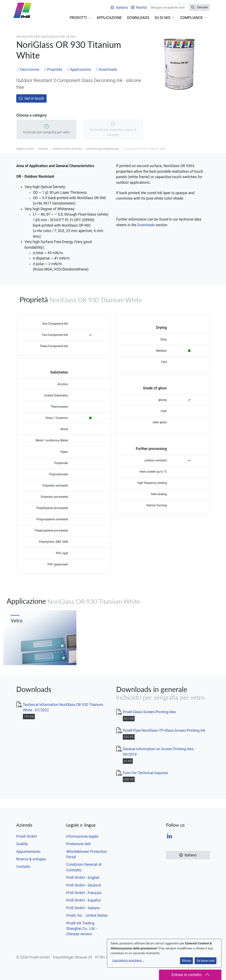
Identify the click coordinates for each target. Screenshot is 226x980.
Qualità (22, 844)
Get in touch (31, 98)
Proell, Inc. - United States (87, 915)
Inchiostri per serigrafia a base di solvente (113, 130)
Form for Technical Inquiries (145, 773)
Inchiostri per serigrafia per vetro (46, 130)
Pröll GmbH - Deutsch (84, 885)
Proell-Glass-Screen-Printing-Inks (149, 712)
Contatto (23, 867)
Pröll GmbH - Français (84, 893)
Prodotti (43, 149)
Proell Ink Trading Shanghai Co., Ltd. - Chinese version (82, 929)
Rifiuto (186, 961)
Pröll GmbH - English (83, 878)
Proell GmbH (27, 836)
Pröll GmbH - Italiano (83, 908)
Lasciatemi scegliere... (128, 960)
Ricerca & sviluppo (31, 859)
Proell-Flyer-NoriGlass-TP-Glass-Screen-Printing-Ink (164, 730)
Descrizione (28, 70)
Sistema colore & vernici (67, 149)
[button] (80, 18)
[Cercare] (169, 7)
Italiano (119, 7)
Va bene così (206, 961)
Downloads (106, 70)
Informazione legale (82, 836)
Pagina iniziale (25, 149)
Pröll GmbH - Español (83, 900)
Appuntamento (28, 852)
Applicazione (79, 70)
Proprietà (53, 70)
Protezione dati (78, 844)
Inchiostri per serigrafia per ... (104, 149)
